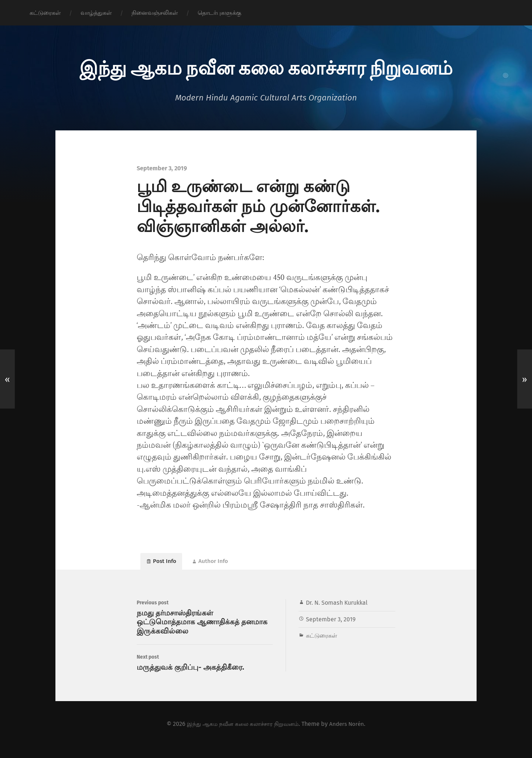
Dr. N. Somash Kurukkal (337, 606)
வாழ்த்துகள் (96, 13)
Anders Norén (349, 735)
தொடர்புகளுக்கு (219, 13)
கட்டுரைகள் (45, 13)
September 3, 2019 (331, 623)
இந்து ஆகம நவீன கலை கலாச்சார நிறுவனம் (266, 66)
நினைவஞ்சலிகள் (155, 13)
